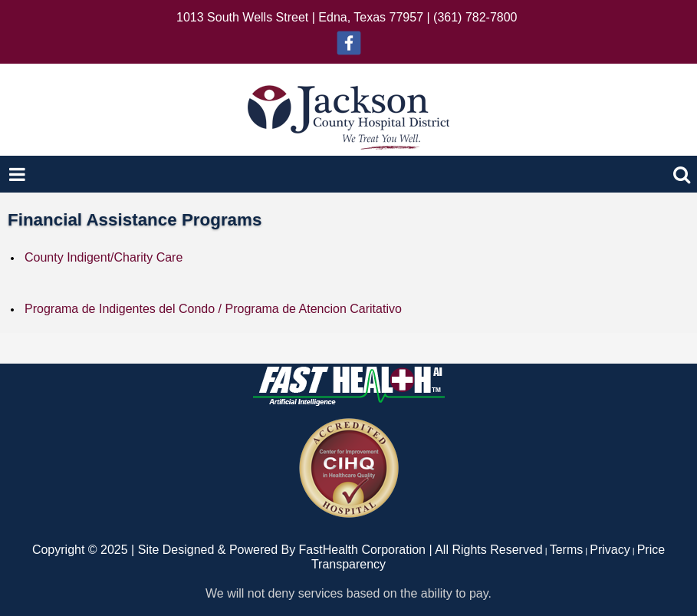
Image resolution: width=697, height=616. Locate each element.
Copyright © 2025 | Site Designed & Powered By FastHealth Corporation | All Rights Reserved (288, 550)
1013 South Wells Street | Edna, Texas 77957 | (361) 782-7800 (347, 17)
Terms (567, 550)
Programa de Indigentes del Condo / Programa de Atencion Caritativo (213, 309)
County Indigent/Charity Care (104, 257)
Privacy (610, 550)
